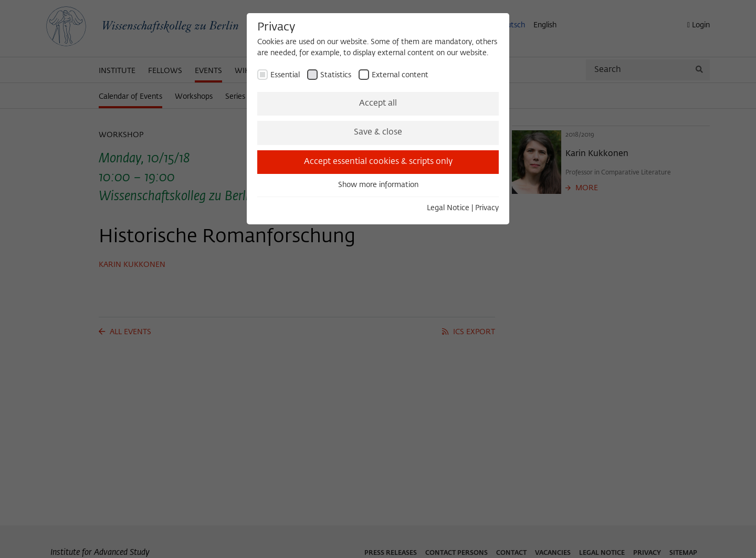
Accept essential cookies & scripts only (378, 162)
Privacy (487, 208)
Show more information (378, 185)
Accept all (378, 104)
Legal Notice (448, 208)
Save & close (378, 132)
